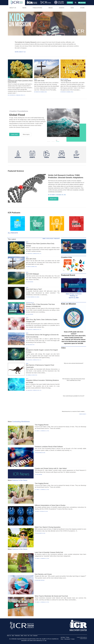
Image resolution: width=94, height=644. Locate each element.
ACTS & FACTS (50, 239)
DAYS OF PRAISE (64, 79)
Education (35, 636)
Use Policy (63, 637)
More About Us (20, 52)
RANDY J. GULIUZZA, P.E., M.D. (42, 511)
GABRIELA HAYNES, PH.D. (32, 375)
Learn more (14, 134)
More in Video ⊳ (83, 414)
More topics (26, 134)
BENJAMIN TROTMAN (40, 580)
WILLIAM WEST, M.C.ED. (41, 453)
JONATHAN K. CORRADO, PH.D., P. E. (34, 254)
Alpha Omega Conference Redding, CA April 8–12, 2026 (74, 296)
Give (72, 8)
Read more (53, 199)
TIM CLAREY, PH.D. (31, 345)
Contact (73, 639)
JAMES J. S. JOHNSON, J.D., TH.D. (43, 431)
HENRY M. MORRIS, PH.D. (32, 267)
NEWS (9, 79)
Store (82, 8)
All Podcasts (13, 233)
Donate (70, 3)
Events (62, 8)
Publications (37, 8)
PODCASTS (57, 239)
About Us (13, 8)
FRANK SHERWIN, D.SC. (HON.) (33, 297)
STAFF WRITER (30, 282)
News (24, 8)
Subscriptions (67, 639)
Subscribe (82, 3)
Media (51, 8)
